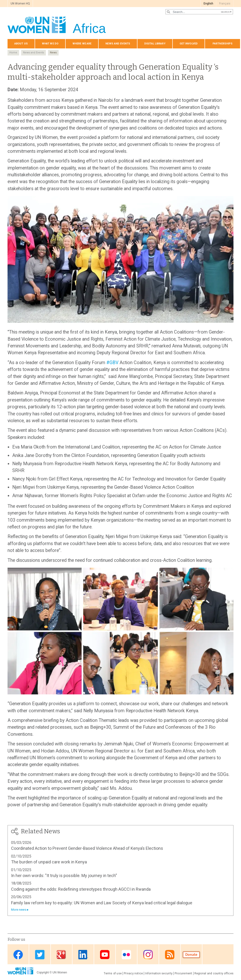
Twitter (40, 955)
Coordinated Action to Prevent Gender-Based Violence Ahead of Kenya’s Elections (87, 848)
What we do (50, 44)
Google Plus (61, 955)
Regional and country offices (214, 973)
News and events (118, 44)
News (53, 53)
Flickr (126, 955)
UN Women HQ (20, 4)
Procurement (183, 973)
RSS (170, 955)
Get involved (189, 44)
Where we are (82, 44)
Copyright (43, 972)
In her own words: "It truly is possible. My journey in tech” (64, 876)
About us (21, 44)
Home (13, 53)
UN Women (60, 972)
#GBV (112, 363)
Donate (191, 955)
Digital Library (155, 44)
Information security (159, 973)
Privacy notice (133, 973)
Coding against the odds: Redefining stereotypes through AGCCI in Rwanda (81, 889)
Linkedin (83, 955)
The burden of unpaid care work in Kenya (49, 862)
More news (19, 910)
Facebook (18, 955)
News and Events (34, 53)
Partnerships (223, 44)
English (208, 4)
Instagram (148, 955)
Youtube (105, 955)
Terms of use (113, 973)
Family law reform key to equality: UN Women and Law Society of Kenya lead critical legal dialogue (102, 903)
